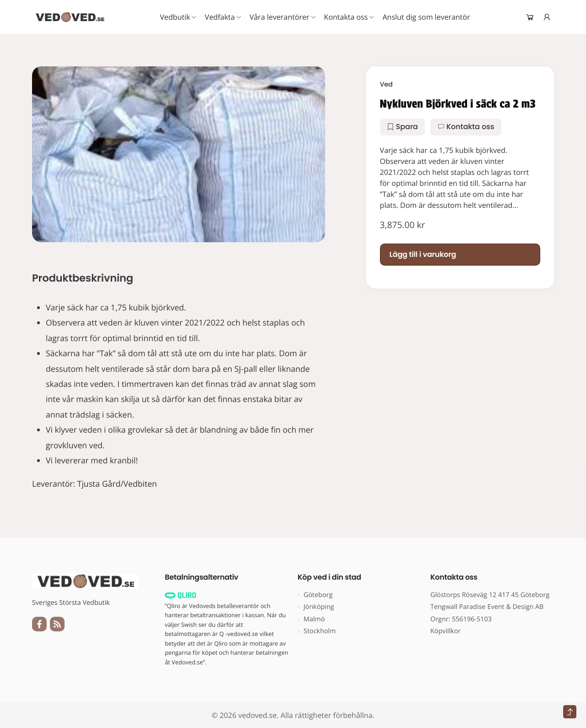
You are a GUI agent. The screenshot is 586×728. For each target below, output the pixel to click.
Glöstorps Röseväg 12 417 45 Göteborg (490, 595)
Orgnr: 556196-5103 (461, 619)
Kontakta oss (466, 127)
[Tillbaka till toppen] (570, 712)
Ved (386, 85)
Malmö (311, 619)
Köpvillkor (445, 631)
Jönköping (316, 607)
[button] (402, 127)
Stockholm (317, 631)
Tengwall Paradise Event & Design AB (487, 607)
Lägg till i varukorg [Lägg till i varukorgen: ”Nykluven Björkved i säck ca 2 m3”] (423, 254)
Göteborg (315, 595)
